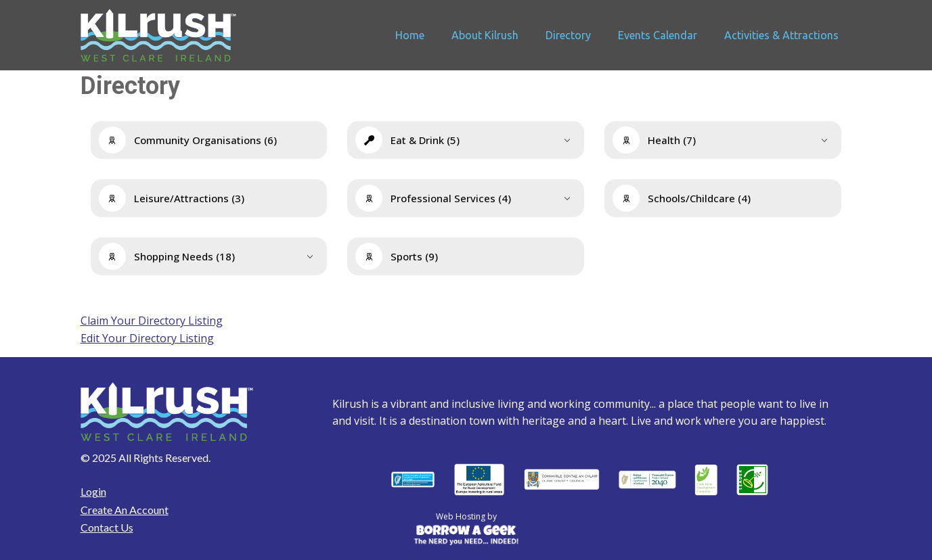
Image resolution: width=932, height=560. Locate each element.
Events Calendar (658, 35)
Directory (568, 35)
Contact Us (107, 527)
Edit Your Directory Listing (147, 338)
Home (410, 35)
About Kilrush (485, 35)
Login (93, 491)
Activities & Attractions (781, 35)
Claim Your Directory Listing (152, 321)
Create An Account (125, 510)
